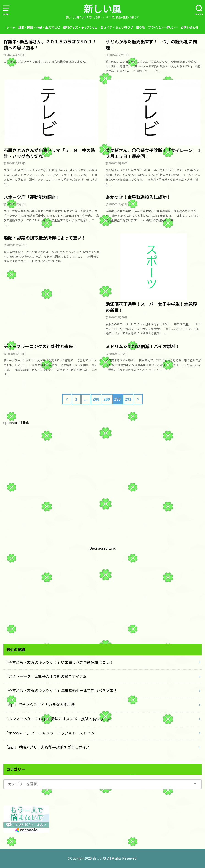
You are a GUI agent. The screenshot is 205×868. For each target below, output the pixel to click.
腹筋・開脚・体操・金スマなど (39, 28)
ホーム (11, 28)
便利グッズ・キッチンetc (80, 28)
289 (107, 399)
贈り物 (141, 28)
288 (96, 399)
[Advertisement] (102, 482)
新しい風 (102, 9)
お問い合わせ (190, 28)
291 (128, 399)
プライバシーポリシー (163, 28)
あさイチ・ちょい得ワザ (117, 28)
